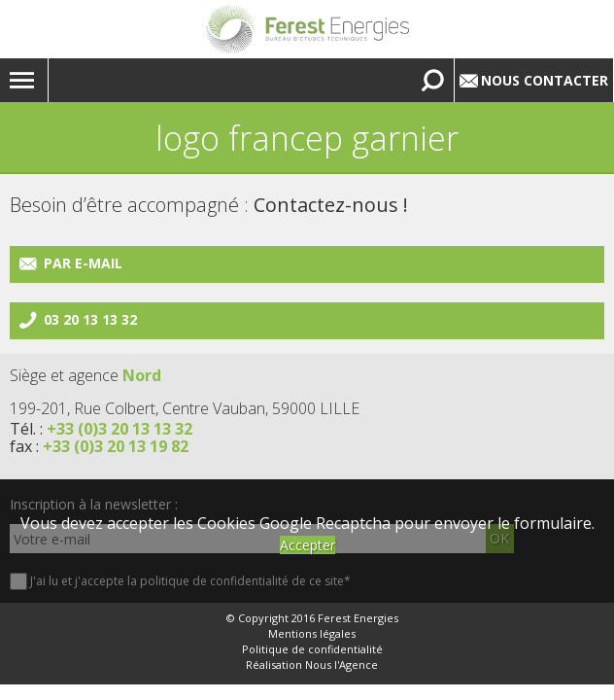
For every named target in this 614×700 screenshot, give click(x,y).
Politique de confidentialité (312, 649)
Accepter (307, 545)
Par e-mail (83, 263)
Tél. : (101, 429)
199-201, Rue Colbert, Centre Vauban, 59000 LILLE (185, 408)
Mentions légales (312, 634)
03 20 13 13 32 (90, 319)
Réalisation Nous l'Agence (312, 665)
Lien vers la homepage (307, 29)
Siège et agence (85, 375)
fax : (99, 446)
